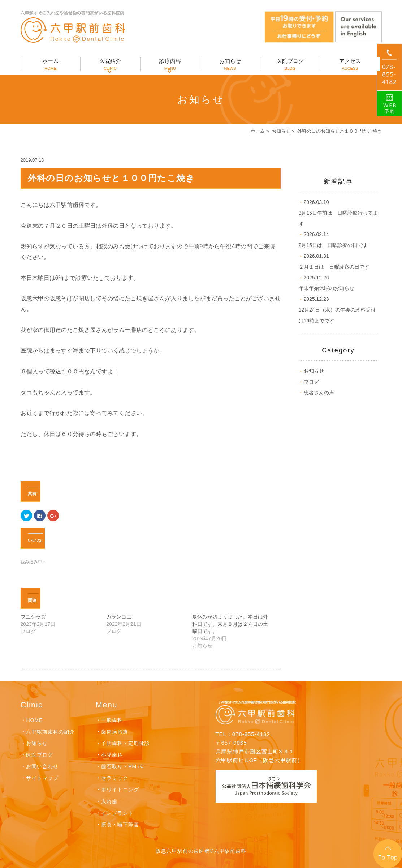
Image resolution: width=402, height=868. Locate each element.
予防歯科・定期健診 (126, 743)
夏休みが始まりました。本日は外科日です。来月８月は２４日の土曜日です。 (230, 624)
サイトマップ (42, 778)
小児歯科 (112, 755)
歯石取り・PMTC (122, 766)
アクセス (350, 65)
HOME (34, 720)
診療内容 (170, 65)
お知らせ (230, 65)
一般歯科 (112, 720)
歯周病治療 (115, 732)
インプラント (117, 813)
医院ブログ (290, 65)
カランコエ (119, 617)
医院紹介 (110, 65)
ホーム (51, 65)
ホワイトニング (120, 790)
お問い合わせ (42, 766)
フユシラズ (33, 617)
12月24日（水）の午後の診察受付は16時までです (337, 310)
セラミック (115, 778)
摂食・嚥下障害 (120, 825)
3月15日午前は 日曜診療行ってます (338, 213)
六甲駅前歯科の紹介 (50, 732)
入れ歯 (109, 801)
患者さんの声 (319, 393)
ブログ (311, 382)
